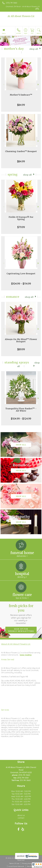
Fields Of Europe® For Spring (21, 218)
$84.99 (21, 105)
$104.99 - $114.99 (21, 284)
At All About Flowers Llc (21, 16)
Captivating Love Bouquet (21, 274)
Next (38, 84)
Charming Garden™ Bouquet (21, 151)
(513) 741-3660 (12, 3)
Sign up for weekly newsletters (21, 630)
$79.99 (21, 227)
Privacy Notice (27, 863)
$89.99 (21, 349)
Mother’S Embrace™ (21, 95)
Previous (4, 84)
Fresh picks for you (21, 614)
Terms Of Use (14, 863)
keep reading (26, 655)
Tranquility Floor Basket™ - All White (21, 410)
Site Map (30, 866)
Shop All (34, 49)
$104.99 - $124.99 (21, 419)
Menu (4, 33)
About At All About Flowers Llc (16, 644)
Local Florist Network (16, 866)
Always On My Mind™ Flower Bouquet (21, 340)
